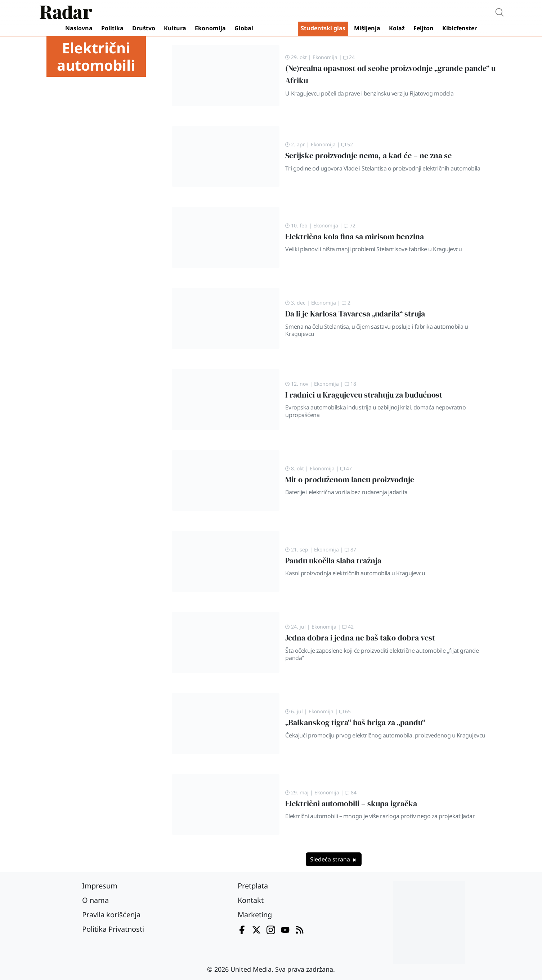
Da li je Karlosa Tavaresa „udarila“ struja (355, 314)
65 (345, 711)
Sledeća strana (334, 859)
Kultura (175, 28)
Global (244, 28)
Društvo (144, 28)
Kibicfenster (460, 28)
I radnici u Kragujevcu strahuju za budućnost (364, 395)
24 (349, 57)
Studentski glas (323, 28)
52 (347, 144)
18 (350, 384)
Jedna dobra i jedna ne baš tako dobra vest (360, 638)
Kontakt (251, 900)
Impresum (100, 886)
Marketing (255, 915)
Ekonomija (210, 28)
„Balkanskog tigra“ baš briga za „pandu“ (355, 722)
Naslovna (79, 28)
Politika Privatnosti (113, 929)
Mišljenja (367, 28)
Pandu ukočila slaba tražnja (333, 561)
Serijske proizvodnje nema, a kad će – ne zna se (368, 156)
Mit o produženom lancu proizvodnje (350, 480)
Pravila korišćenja (111, 915)
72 (350, 225)
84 (351, 792)
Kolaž (397, 28)
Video (277, 29)
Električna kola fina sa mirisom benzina (355, 237)
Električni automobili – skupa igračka (351, 804)
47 (346, 468)
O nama (95, 900)
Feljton (424, 28)
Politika (112, 28)
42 (348, 627)
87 (350, 549)
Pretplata (253, 886)
